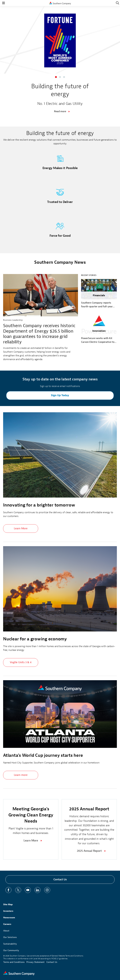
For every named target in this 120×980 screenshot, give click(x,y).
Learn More (21, 528)
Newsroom (9, 918)
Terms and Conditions (14, 962)
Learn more (21, 775)
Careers (7, 924)
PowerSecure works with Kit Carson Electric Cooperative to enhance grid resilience (98, 340)
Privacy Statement (35, 962)
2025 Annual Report (89, 851)
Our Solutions (10, 937)
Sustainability (10, 944)
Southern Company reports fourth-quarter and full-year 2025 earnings (97, 305)
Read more (60, 111)
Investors (8, 911)
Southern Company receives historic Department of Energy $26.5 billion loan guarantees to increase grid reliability (39, 334)
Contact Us (60, 879)
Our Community (11, 950)
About (6, 931)
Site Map (8, 904)
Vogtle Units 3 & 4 (21, 662)
